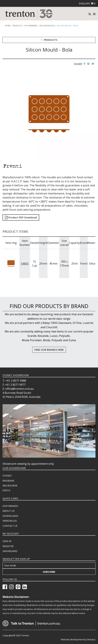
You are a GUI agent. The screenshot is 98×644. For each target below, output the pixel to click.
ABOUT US (9, 511)
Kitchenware (31, 26)
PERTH (6, 490)
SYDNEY (7, 476)
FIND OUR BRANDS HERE (49, 350)
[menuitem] (49, 476)
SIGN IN (7, 541)
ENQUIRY (87, 3)
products (17, 26)
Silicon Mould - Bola (68, 26)
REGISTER (8, 546)
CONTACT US (10, 526)
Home (8, 26)
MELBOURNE (10, 486)
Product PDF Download (21, 217)
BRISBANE (8, 481)
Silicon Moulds (47, 26)
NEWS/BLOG (10, 521)
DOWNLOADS (10, 516)
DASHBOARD (10, 551)
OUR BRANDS (10, 506)
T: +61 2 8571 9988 (14, 381)
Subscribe (49, 572)
